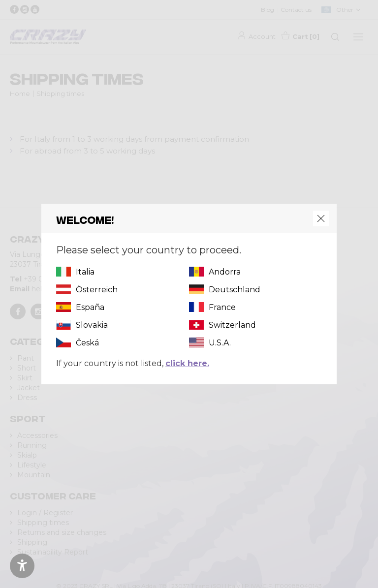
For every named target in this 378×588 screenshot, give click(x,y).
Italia (85, 272)
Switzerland (232, 325)
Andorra (225, 272)
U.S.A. (220, 343)
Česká (87, 343)
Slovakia (92, 325)
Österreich (97, 290)
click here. (187, 363)
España (90, 307)
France (222, 307)
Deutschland (235, 290)
